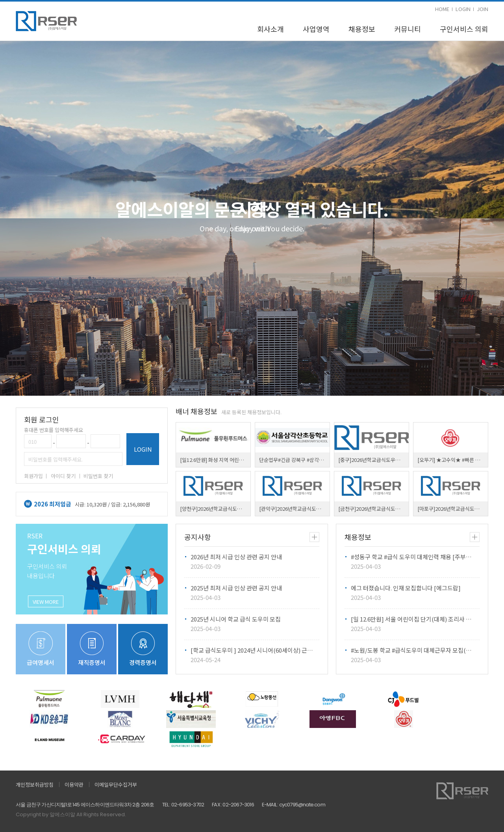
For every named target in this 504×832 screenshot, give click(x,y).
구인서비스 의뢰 (464, 29)
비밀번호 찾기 (98, 476)
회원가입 (33, 476)
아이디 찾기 (63, 476)
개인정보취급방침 (35, 785)
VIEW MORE (46, 602)
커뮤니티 (408, 29)
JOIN (483, 9)
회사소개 (271, 29)
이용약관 (74, 785)
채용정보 (362, 29)
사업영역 (316, 29)
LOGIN (463, 9)
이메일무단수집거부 (116, 785)
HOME (442, 9)
